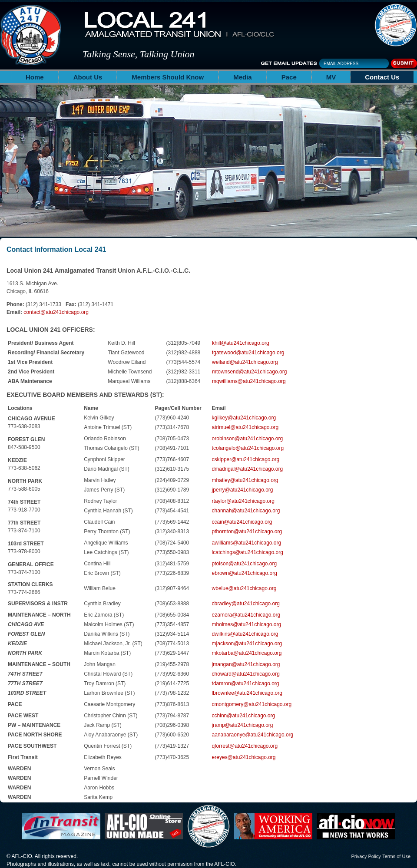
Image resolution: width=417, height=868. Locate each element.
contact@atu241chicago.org (56, 312)
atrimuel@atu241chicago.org (245, 427)
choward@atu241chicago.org (246, 674)
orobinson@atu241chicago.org (248, 439)
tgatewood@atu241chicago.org (248, 353)
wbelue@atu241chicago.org (244, 588)
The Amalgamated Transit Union (396, 25)
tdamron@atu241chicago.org (246, 683)
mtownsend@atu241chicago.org (249, 372)
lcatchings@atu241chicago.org (248, 552)
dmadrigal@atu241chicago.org (248, 469)
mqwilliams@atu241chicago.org (249, 381)
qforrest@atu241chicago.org (245, 746)
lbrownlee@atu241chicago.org (247, 693)
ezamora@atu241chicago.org (246, 615)
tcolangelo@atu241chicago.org (248, 448)
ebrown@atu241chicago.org (245, 573)
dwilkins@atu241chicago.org (245, 634)
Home (35, 77)
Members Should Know (168, 77)
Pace (289, 77)
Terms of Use (396, 856)
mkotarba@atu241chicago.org (247, 653)
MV (331, 77)
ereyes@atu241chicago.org (244, 757)
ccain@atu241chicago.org (242, 522)
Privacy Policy (366, 856)
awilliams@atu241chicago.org (247, 543)
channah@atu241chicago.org (246, 511)
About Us (88, 77)
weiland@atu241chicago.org (245, 362)
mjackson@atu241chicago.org (247, 644)
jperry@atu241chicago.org (243, 490)
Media (243, 77)
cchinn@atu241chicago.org (244, 716)
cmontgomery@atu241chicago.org (252, 704)
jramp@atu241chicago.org (243, 725)
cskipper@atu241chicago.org (246, 459)
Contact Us (382, 77)
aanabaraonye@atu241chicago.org (253, 735)
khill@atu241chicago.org (241, 343)
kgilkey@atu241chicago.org (244, 418)
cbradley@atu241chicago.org (246, 604)
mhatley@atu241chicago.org (245, 480)
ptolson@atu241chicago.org (245, 564)
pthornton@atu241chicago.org (247, 531)
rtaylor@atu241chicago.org (243, 501)
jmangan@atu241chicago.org (246, 664)
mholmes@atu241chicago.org (247, 624)
